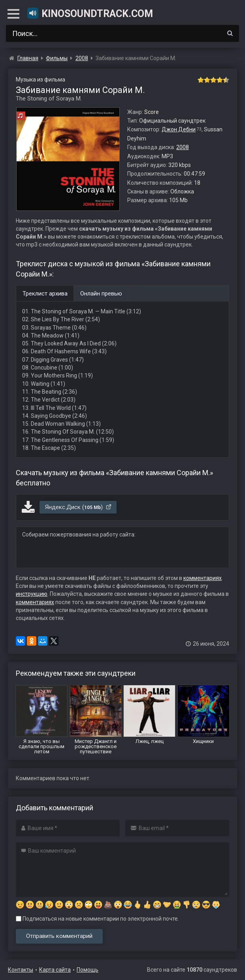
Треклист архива (45, 294)
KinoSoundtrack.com (90, 13)
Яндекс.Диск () (78, 507)
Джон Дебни (179, 129)
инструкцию (32, 594)
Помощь (88, 970)
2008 (183, 147)
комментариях (203, 578)
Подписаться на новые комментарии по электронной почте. (97, 919)
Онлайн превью (101, 294)
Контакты (21, 970)
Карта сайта (55, 970)
